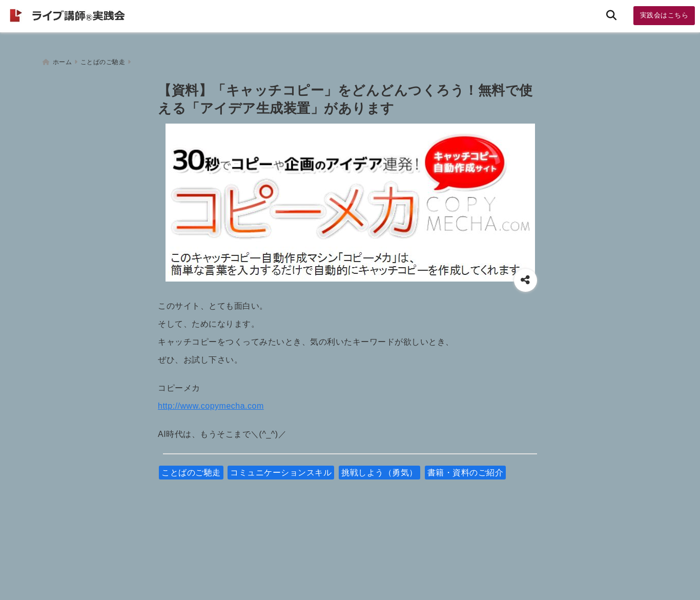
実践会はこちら (664, 15)
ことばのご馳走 (191, 468)
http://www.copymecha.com (211, 401)
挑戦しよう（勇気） (379, 468)
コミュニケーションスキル (281, 468)
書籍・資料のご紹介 (466, 468)
